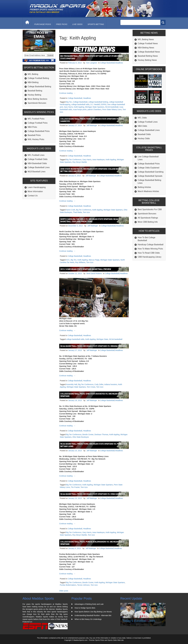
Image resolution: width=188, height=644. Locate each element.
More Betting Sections (38, 99)
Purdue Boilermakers (68, 585)
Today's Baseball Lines (139, 621)
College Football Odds (38, 159)
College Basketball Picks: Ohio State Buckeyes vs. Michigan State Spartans (92, 395)
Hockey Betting (34, 95)
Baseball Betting (35, 91)
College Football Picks (38, 123)
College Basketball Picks (39, 131)
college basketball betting (98, 102)
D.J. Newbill (95, 104)
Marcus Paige (94, 260)
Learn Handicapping (37, 187)
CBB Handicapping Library (150, 257)
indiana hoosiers (111, 384)
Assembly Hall (72, 384)
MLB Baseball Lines (37, 172)
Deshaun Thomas (101, 434)
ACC (68, 260)
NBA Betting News (146, 48)
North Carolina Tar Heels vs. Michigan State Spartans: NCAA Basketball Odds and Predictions (89, 220)
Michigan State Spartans (95, 107)
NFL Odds (142, 118)
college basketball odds (80, 104)
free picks (62, 24)
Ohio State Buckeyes (81, 437)
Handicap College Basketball (151, 245)
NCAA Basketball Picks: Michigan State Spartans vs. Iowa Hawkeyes (93, 494)
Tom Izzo (86, 212)
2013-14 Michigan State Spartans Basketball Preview (86, 269)
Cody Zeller (99, 384)
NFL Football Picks (36, 119)
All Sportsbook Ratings (148, 218)
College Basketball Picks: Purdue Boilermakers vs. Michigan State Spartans (92, 543)
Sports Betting (96, 24)
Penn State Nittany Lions (112, 109)
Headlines (119, 63)
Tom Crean (91, 387)
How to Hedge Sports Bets (85, 608)
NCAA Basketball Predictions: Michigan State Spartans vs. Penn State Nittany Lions (94, 445)
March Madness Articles (148, 191)
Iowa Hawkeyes (99, 160)
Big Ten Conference (74, 160)
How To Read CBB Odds (149, 253)
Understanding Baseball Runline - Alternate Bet (93, 615)
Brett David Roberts (94, 273)
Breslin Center (88, 434)
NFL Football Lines (36, 155)
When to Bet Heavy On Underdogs (88, 619)
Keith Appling (79, 107)
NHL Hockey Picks (36, 139)
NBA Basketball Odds (37, 163)
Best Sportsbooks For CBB (150, 209)
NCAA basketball (112, 107)
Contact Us (33, 196)
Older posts (64, 591)
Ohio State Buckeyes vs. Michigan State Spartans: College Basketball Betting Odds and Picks (94, 170)
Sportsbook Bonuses (37, 103)
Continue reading (68, 93)
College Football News (148, 43)
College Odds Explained (148, 168)
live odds (77, 24)
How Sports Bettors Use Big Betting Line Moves (93, 612)
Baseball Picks (34, 135)
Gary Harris (68, 107)
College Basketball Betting (39, 87)
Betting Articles (144, 187)
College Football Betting (38, 78)
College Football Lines (148, 122)
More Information (35, 191)
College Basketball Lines (39, 167)
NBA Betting (33, 82)
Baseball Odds (144, 134)
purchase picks (43, 24)
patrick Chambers (94, 109)
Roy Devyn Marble (80, 162)
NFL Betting (33, 74)
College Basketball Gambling (151, 172)
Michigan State (102, 339)
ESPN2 (104, 104)
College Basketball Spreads (150, 176)
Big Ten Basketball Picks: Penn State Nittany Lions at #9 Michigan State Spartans (91, 57)
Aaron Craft (70, 210)
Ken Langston (92, 63)
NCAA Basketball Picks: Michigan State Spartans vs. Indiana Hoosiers (93, 346)
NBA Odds (142, 126)
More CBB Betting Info (148, 222)
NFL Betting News (146, 39)
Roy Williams (80, 262)
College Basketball (107, 63)
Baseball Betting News (148, 56)
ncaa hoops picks (80, 109)
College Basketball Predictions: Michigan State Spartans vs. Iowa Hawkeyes (92, 120)
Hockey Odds (144, 138)
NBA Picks (32, 127)
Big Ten (69, 102)
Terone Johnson (83, 585)
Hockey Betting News (147, 60)
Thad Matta (77, 212)
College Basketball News (149, 52)
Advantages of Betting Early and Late (89, 604)
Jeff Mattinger (92, 125)
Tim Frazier (75, 487)
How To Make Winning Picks (150, 249)
